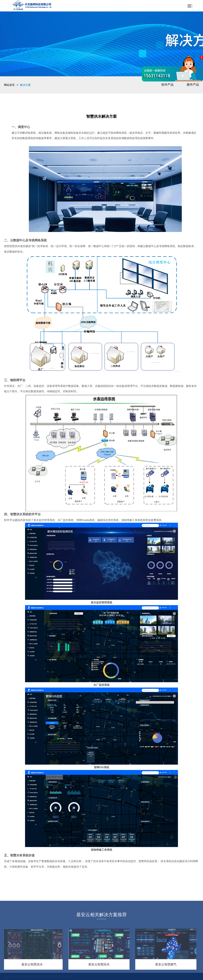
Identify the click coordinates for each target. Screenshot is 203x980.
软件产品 (167, 85)
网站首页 (9, 85)
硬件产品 (193, 85)
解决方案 (25, 85)
